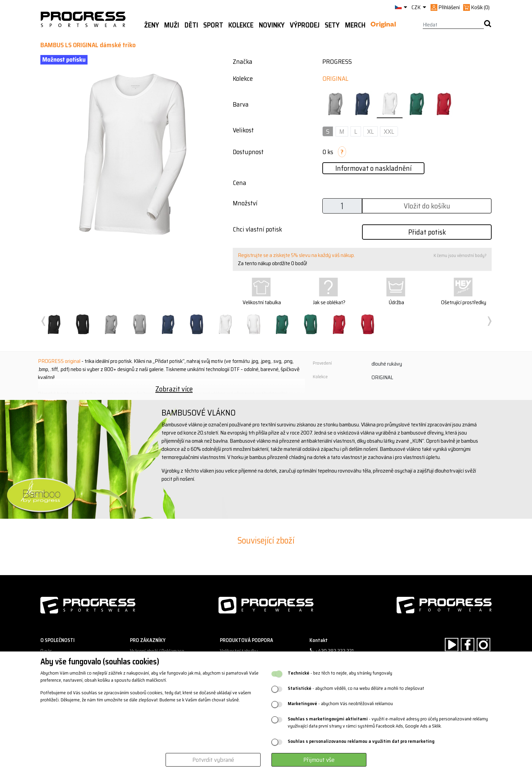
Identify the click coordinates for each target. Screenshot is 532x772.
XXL (389, 131)
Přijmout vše (319, 760)
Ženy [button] (152, 25)
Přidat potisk (427, 232)
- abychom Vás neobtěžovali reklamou (340, 704)
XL (370, 131)
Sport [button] (213, 25)
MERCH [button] (355, 25)
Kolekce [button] (241, 25)
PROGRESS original (59, 361)
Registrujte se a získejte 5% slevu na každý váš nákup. (296, 255)
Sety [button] (332, 25)
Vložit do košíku (427, 206)
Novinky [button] (272, 25)
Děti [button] (191, 25)
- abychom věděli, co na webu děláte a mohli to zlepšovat (356, 688)
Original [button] (383, 25)
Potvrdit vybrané (213, 760)
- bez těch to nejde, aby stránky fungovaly (340, 673)
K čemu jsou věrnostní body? (460, 255)
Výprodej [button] (305, 25)
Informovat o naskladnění (373, 168)
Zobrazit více (174, 389)
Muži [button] (172, 25)
